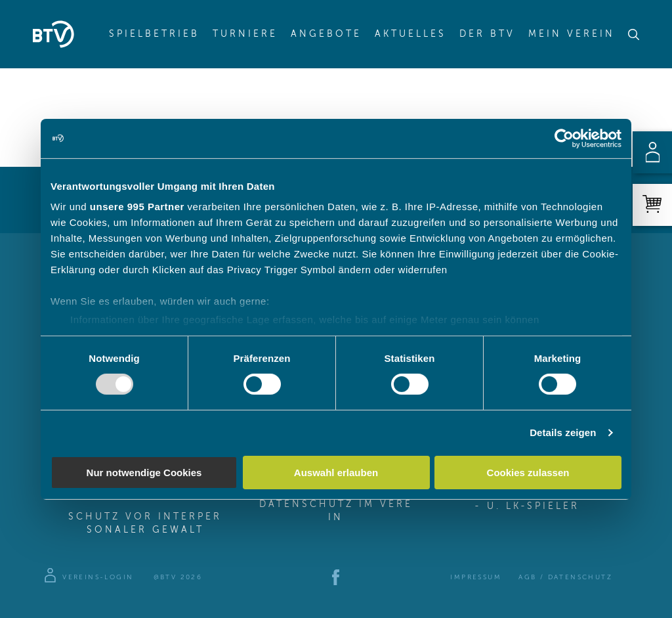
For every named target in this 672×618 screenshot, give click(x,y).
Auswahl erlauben (336, 473)
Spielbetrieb (154, 34)
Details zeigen (563, 432)
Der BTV (487, 34)
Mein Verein (572, 34)
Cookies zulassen (528, 473)
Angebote (326, 34)
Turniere (245, 34)
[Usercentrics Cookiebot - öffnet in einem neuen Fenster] (564, 138)
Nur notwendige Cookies (144, 473)
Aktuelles (410, 34)
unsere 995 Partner (137, 207)
